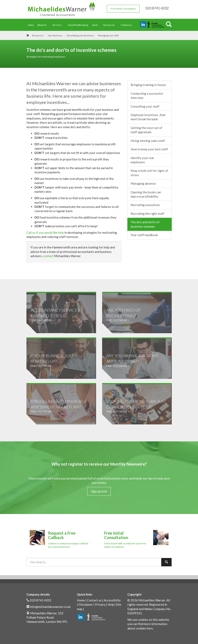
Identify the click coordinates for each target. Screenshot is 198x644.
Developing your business (80, 35)
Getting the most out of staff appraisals (146, 130)
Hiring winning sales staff (148, 141)
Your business (55, 35)
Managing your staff (108, 35)
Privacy (100, 604)
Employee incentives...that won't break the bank (148, 117)
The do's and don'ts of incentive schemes (145, 224)
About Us (43, 25)
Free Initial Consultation (123, 9)
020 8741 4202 (41, 600)
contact (48, 256)
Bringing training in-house (148, 85)
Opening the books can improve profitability (146, 194)
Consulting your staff (145, 106)
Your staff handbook (144, 235)
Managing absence (143, 183)
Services (58, 25)
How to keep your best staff (149, 149)
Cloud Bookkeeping (78, 25)
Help (111, 604)
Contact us (126, 25)
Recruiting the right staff (147, 214)
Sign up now (99, 491)
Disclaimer (86, 604)
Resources (110, 25)
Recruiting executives (145, 205)
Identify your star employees (142, 160)
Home (31, 25)
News (96, 25)
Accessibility (112, 600)
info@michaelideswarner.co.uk (50, 607)
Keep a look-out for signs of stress (149, 173)
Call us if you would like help (45, 232)
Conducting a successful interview (147, 96)
